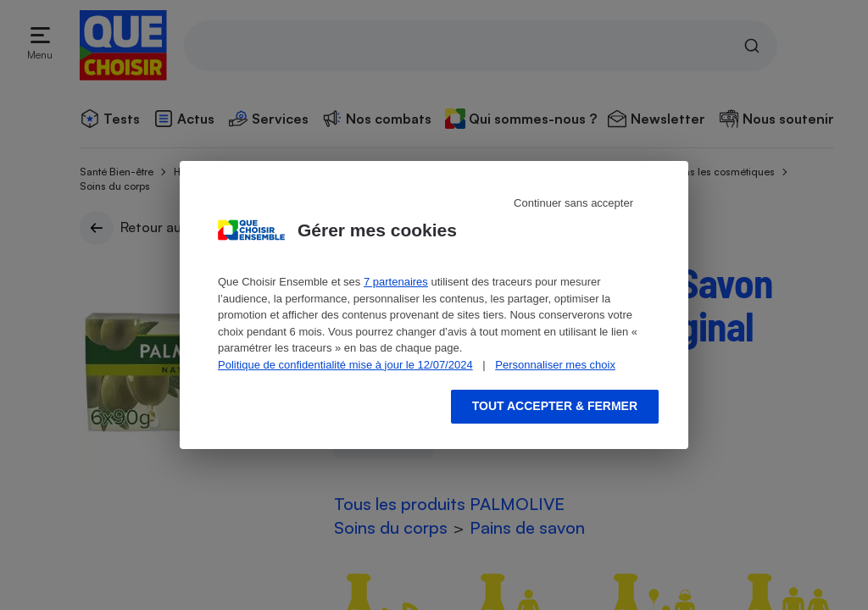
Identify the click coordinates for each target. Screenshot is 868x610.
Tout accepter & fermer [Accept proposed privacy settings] (555, 406)
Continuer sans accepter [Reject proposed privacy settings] (573, 203)
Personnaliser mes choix (555, 365)
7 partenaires (396, 282)
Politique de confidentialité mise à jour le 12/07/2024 (345, 365)
